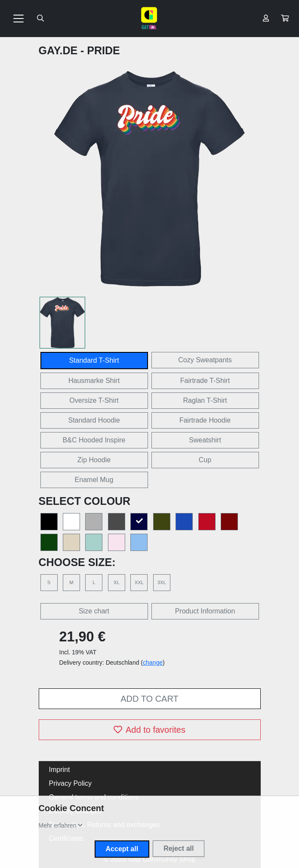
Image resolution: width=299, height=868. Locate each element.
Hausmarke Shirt (94, 381)
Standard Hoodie (94, 420)
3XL (162, 582)
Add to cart (149, 699)
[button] (285, 19)
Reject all (179, 848)
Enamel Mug (94, 480)
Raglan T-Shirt (205, 400)
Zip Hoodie (94, 460)
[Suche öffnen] (40, 19)
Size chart (94, 611)
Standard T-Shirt (94, 360)
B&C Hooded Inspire (94, 440)
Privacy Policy (71, 783)
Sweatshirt (205, 440)
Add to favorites (149, 730)
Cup (205, 460)
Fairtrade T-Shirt (205, 381)
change (153, 663)
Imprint (60, 770)
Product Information (205, 611)
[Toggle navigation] (18, 19)
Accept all (122, 849)
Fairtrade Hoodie (205, 420)
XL (117, 582)
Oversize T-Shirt (94, 400)
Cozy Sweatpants (205, 360)
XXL (139, 582)
